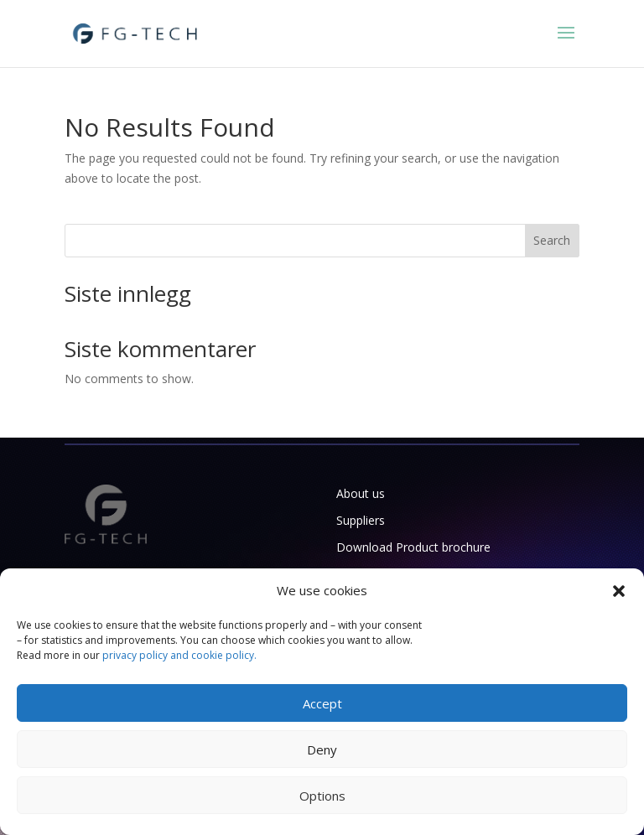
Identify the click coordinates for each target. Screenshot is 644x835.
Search (552, 240)
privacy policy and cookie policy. (179, 655)
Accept (322, 703)
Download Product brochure (413, 547)
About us (361, 493)
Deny (322, 749)
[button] (619, 591)
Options (322, 796)
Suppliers (361, 520)
